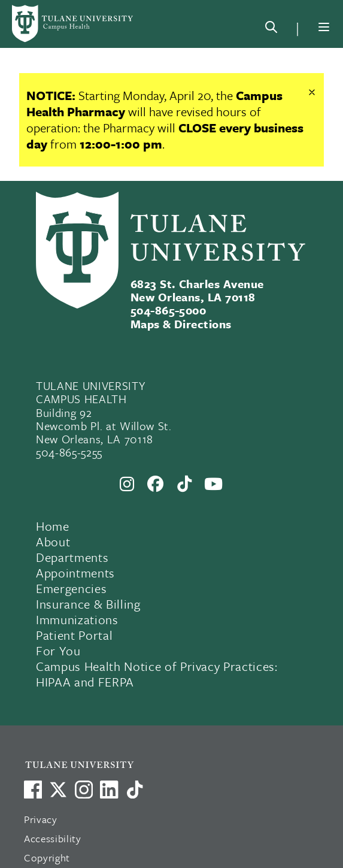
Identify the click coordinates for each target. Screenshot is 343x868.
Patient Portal (74, 635)
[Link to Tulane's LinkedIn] (109, 790)
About (53, 542)
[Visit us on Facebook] (33, 790)
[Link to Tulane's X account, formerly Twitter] (58, 790)
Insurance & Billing (88, 604)
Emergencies (71, 588)
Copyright (47, 858)
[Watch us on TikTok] (135, 790)
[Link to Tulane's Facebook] (84, 790)
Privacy (41, 819)
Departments (72, 557)
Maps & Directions (181, 324)
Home (53, 526)
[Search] (271, 29)
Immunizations (77, 619)
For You (58, 651)
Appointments (75, 573)
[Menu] (324, 27)
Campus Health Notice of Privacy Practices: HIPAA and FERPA (157, 674)
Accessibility (53, 838)
